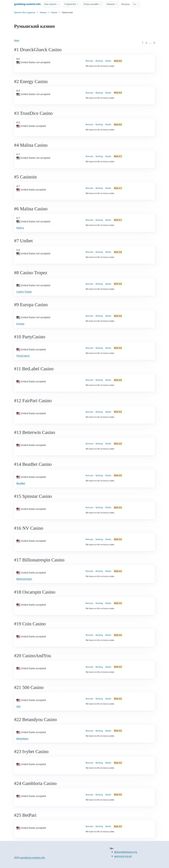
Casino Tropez (24, 292)
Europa (20, 324)
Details (108, 61)
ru (135, 4)
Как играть (50, 4)
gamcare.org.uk (123, 856)
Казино (111, 4)
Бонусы (126, 4)
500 (18, 706)
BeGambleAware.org (126, 852)
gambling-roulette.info (33, 858)
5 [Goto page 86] (154, 43)
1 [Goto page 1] (143, 43)
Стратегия (70, 4)
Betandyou (22, 739)
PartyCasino (23, 356)
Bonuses (89, 61)
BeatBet (21, 483)
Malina (20, 228)
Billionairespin (24, 579)
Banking (99, 61)
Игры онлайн (91, 4)
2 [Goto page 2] (146, 43)
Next (17, 40)
